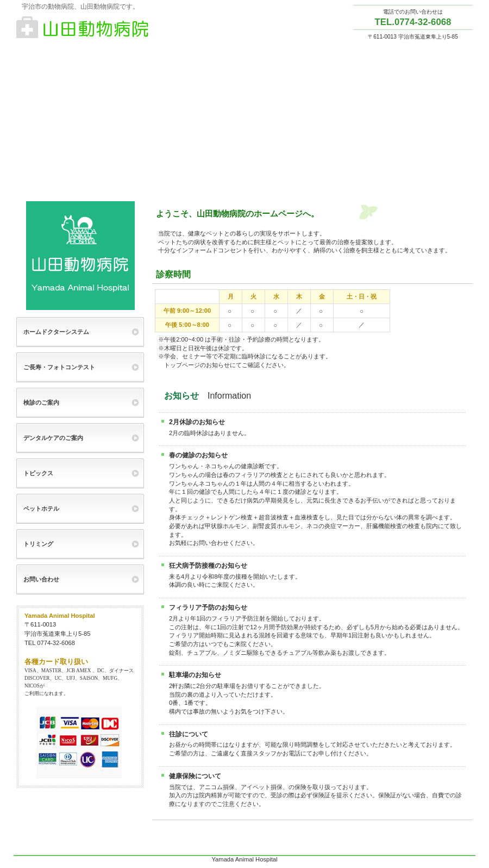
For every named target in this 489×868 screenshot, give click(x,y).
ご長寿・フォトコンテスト (59, 367)
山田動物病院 (125, 28)
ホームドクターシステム (56, 332)
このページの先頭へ (456, 846)
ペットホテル (41, 509)
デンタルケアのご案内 (53, 438)
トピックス (38, 473)
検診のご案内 (41, 402)
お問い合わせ (41, 579)
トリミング (38, 544)
